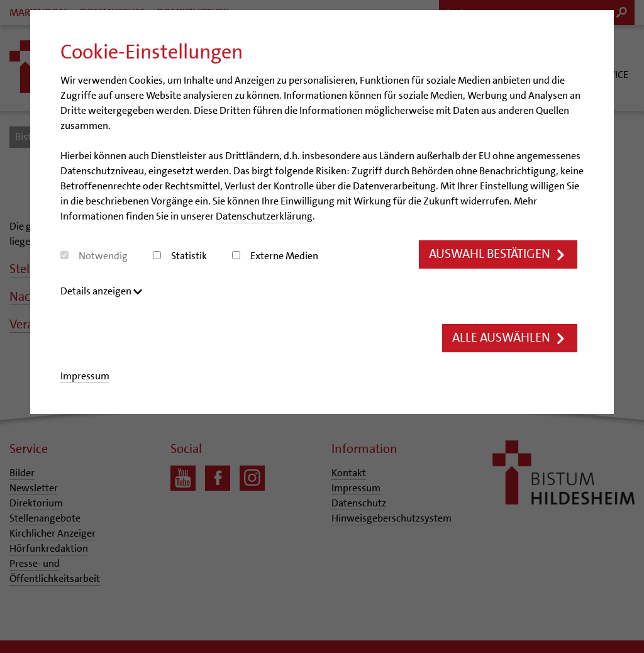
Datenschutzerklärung (264, 216)
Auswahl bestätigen (493, 254)
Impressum (85, 377)
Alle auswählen (506, 339)
